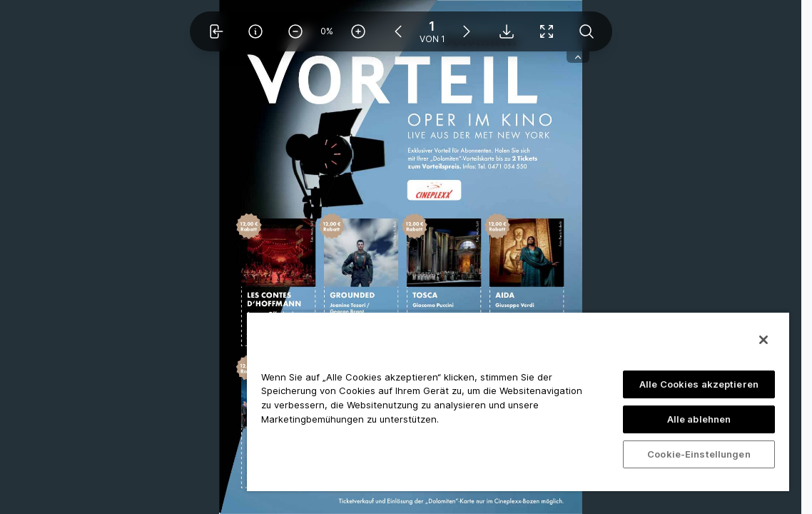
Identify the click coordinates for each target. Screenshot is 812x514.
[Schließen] (763, 340)
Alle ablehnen (699, 419)
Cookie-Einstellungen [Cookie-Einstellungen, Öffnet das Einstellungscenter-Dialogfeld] (699, 454)
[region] (518, 401)
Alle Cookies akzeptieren (699, 384)
